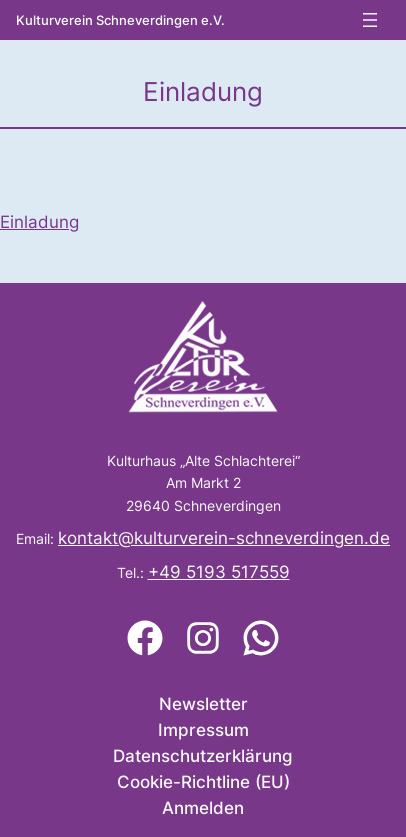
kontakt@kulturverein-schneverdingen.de (224, 538)
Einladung (39, 222)
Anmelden (203, 808)
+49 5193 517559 (219, 572)
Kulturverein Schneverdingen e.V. (120, 20)
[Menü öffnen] (370, 20)
